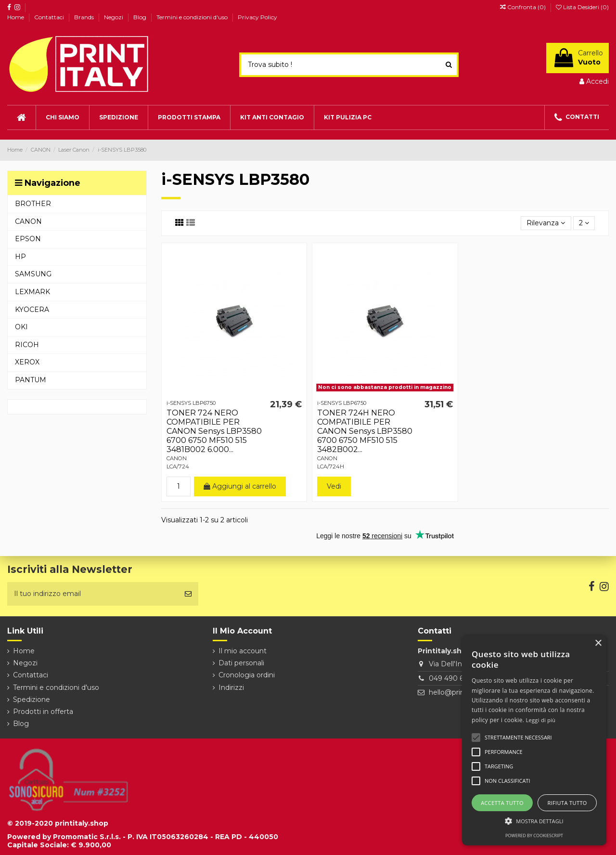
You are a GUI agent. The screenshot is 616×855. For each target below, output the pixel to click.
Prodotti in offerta (43, 712)
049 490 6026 (452, 678)
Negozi (114, 17)
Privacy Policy (257, 17)
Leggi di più (541, 720)
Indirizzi (231, 687)
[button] (534, 821)
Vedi (334, 486)
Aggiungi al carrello (240, 486)
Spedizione (32, 700)
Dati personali (241, 663)
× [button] (598, 643)
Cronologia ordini (247, 675)
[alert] (534, 740)
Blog (141, 17)
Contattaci (50, 17)
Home (16, 17)
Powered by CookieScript (534, 836)
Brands (85, 17)
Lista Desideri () (582, 7)
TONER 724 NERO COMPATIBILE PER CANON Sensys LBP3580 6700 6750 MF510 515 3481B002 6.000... (214, 431)
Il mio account (243, 651)
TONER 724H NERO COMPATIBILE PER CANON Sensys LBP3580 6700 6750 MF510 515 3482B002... (365, 431)
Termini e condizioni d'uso (193, 17)
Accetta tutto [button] (502, 803)
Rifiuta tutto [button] (567, 803)
